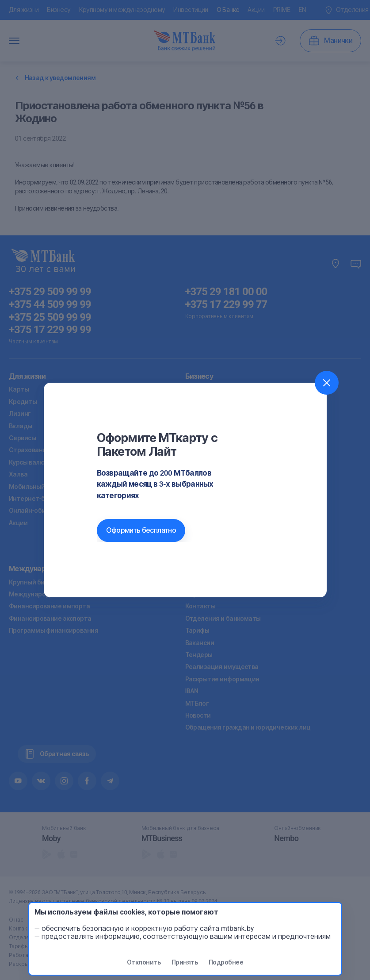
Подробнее (226, 962)
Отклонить (144, 962)
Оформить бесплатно (141, 530)
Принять (185, 962)
